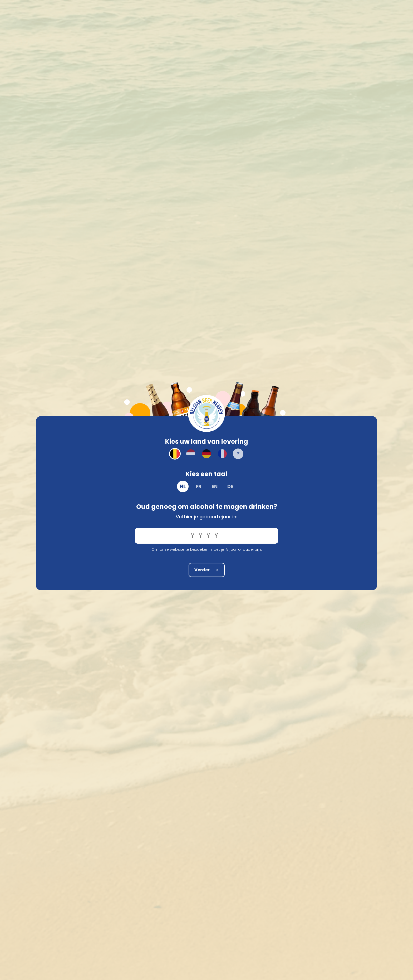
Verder (207, 570)
